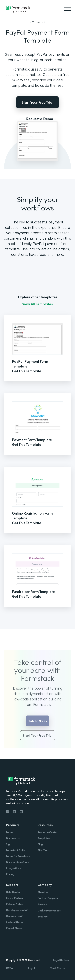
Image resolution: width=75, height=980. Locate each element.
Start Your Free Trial (37, 102)
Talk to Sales (38, 725)
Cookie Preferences (49, 910)
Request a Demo (40, 119)
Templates (37, 22)
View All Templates (37, 304)
